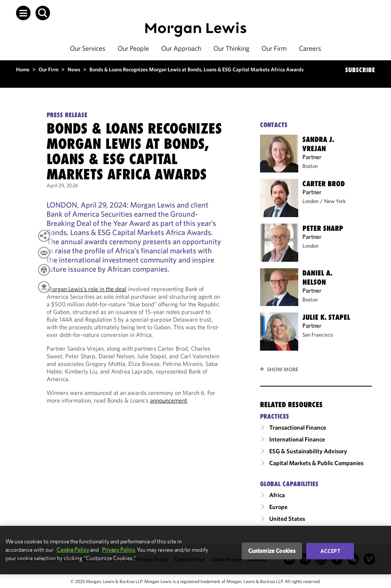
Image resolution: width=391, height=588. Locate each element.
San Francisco (318, 335)
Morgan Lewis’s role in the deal (86, 289)
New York (335, 201)
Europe (278, 507)
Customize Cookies (272, 551)
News (74, 69)
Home (23, 69)
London (310, 201)
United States (287, 519)
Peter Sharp (323, 228)
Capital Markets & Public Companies (316, 463)
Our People (133, 48)
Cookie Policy (73, 550)
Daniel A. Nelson (317, 277)
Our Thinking (231, 48)
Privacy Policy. (119, 550)
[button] (23, 13)
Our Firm (274, 48)
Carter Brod (324, 184)
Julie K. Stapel (326, 317)
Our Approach (181, 48)
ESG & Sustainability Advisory (308, 451)
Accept (330, 551)
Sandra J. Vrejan (318, 144)
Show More (283, 369)
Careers (310, 48)
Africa (277, 495)
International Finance (297, 439)
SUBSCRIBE (360, 70)
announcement (169, 400)
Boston (310, 166)
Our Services (88, 48)
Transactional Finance (298, 427)
